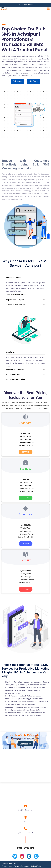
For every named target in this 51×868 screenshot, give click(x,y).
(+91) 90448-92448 (25, 833)
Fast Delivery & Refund (15, 370)
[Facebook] (36, 857)
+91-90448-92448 (25, 5)
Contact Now (26, 744)
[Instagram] (22, 857)
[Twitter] (15, 857)
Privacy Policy (7, 866)
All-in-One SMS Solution (16, 304)
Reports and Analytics (15, 300)
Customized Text (13, 374)
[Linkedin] (29, 857)
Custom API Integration (16, 379)
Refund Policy (36, 866)
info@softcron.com (26, 810)
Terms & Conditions (22, 866)
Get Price (26, 452)
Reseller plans (12, 352)
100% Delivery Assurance (16, 295)
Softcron (15, 863)
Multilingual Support (14, 277)
